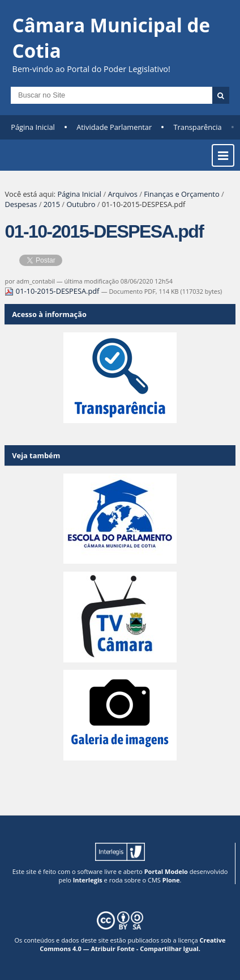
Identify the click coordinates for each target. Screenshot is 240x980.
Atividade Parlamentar (114, 127)
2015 (52, 204)
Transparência (198, 127)
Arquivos (122, 194)
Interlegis (88, 880)
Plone (171, 880)
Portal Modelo (166, 871)
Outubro (81, 204)
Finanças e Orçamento (181, 194)
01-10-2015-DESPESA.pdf (53, 291)
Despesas (21, 204)
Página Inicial (33, 127)
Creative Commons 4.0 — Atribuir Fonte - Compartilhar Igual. (132, 944)
